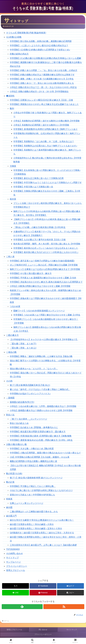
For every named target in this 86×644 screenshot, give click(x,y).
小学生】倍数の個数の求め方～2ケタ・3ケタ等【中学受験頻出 (39, 92)
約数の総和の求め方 (19, 54)
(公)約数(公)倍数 (14, 37)
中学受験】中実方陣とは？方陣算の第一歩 (33, 187)
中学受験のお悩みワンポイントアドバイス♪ (30, 394)
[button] (70, 593)
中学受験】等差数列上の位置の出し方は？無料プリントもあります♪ (45, 146)
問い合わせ (43, 630)
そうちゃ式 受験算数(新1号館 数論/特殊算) (26, 33)
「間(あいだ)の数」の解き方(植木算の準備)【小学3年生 (39, 227)
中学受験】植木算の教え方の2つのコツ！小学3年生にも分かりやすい (46, 252)
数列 (12, 108)
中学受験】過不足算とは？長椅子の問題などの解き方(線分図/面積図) (42, 261)
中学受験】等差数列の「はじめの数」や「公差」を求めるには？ (44, 141)
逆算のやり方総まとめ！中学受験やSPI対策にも (32, 495)
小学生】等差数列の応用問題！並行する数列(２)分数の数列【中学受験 (46, 121)
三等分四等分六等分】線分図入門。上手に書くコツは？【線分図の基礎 (43, 545)
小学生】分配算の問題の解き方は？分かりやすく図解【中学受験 (40, 286)
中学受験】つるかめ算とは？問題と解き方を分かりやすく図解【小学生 (47, 315)
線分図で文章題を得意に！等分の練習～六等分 (32, 524)
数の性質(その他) (14, 474)
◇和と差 (10, 257)
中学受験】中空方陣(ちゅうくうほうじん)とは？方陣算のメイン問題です (47, 183)
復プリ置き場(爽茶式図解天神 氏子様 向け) (30, 385)
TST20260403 (13, 549)
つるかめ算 (15, 306)
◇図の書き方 (12, 335)
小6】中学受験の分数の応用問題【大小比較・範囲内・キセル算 (40, 457)
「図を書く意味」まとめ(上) (23, 348)
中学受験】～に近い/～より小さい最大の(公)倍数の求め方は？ (39, 46)
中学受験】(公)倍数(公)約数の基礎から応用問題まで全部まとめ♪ (40, 50)
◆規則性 (10, 96)
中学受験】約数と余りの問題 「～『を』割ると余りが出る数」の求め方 (44, 70)
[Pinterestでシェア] (43, 593)
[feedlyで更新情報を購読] (22, 607)
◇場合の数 (11, 352)
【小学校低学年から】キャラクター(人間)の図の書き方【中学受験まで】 (44, 339)
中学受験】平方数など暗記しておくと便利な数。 (33, 486)
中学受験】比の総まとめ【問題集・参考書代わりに (34, 427)
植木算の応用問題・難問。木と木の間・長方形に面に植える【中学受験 (47, 244)
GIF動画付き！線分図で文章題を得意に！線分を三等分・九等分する (42, 533)
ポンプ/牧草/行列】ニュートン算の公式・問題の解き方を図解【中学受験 (44, 265)
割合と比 (10, 415)
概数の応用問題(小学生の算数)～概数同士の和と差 (33, 461)
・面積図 (10, 398)
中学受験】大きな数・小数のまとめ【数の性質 (32, 449)
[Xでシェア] (15, 586)
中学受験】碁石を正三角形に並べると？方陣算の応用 (38, 178)
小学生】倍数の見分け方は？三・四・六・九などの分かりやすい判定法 (43, 87)
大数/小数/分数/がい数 (16, 444)
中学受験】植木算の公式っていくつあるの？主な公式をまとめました (46, 248)
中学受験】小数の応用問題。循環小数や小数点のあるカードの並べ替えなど (45, 453)
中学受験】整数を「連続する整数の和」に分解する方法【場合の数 (41, 356)
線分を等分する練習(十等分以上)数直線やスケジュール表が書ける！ (42, 520)
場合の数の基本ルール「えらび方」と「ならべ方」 (34, 369)
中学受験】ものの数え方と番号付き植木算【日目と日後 (39, 240)
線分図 (9, 507)
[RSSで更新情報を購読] (64, 607)
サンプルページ (13, 562)
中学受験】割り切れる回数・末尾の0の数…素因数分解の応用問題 (41, 41)
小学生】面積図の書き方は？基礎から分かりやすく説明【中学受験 (41, 410)
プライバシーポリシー (17, 566)
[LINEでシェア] (15, 593)
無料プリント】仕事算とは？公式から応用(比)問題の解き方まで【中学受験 (45, 269)
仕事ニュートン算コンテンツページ (27, 503)
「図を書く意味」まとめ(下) (23, 344)
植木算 (13, 199)
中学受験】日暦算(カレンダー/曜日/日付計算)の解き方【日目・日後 (41, 100)
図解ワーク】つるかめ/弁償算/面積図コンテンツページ (39, 311)
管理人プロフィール (16, 570)
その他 (9, 381)
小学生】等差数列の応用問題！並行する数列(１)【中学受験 (41, 125)
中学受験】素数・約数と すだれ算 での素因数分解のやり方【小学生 (42, 79)
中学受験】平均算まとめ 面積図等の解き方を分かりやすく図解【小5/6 (43, 278)
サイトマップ (12, 558)
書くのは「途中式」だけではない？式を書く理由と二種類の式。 (40, 389)
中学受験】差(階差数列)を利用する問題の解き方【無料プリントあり (45, 129)
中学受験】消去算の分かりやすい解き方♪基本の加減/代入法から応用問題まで (46, 282)
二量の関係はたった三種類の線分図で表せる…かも (34, 512)
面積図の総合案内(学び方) (22, 402)
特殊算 (9, 499)
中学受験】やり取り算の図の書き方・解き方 (31, 273)
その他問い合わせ (14, 553)
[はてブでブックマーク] (70, 586)
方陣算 (13, 166)
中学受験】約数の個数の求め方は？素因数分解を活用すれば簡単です (42, 75)
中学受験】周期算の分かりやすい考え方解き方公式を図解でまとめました (44, 104)
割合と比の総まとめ (19, 423)
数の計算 (10, 482)
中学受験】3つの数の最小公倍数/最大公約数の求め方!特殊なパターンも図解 (45, 58)
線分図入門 (11, 516)
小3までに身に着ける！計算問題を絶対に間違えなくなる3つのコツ (41, 490)
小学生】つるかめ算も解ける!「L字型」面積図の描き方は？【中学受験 (43, 406)
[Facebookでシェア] (43, 586)
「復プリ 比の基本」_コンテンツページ (28, 419)
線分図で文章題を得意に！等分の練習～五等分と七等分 (36, 529)
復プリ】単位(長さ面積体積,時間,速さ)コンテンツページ (36, 478)
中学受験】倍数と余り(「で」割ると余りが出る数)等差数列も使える (42, 83)
